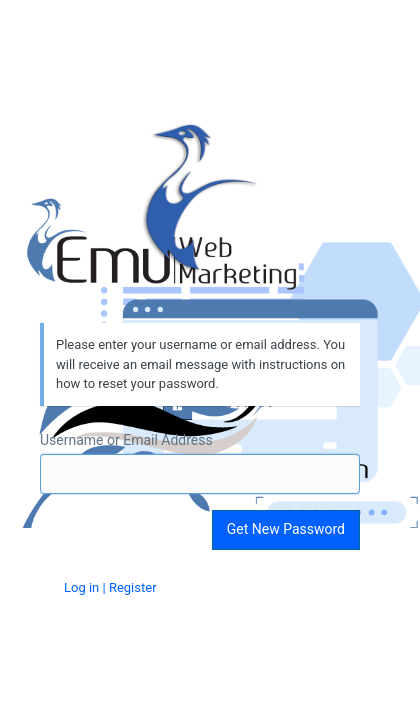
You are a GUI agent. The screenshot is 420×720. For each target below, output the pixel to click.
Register (133, 587)
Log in (81, 587)
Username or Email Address (126, 440)
